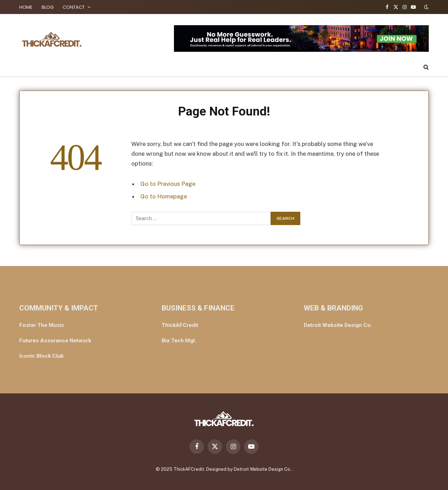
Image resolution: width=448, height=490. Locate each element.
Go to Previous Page (168, 184)
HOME (26, 7)
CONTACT (74, 7)
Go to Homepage (164, 196)
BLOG (48, 7)
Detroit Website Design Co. (263, 469)
